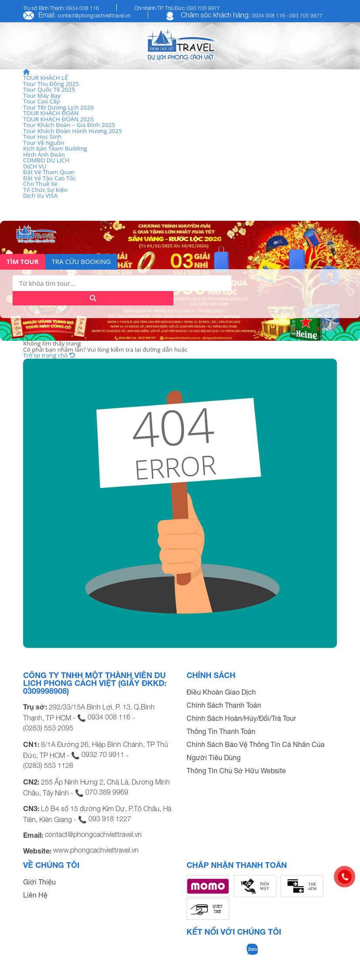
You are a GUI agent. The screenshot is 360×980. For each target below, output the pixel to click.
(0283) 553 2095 (48, 728)
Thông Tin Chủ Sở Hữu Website (236, 771)
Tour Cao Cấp (42, 101)
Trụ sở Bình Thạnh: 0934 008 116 (61, 8)
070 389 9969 (107, 792)
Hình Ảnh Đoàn (44, 154)
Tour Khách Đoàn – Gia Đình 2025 (69, 125)
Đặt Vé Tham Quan (49, 172)
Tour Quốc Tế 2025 (49, 89)
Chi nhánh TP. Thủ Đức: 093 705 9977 (177, 8)
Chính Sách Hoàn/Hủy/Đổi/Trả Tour (241, 718)
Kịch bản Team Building (55, 148)
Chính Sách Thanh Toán (224, 705)
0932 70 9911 (103, 754)
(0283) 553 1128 (48, 765)
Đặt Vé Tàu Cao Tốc (49, 178)
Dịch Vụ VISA (40, 195)
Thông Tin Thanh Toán (221, 731)
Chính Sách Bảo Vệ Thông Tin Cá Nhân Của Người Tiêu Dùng (256, 751)
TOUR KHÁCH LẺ (46, 78)
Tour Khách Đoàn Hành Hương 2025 (73, 131)
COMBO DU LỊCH (46, 160)
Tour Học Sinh (42, 137)
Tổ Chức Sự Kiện (45, 190)
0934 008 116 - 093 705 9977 (287, 15)
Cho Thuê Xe (40, 184)
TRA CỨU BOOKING (81, 261)
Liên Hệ (35, 895)
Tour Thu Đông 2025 (51, 84)
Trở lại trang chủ (49, 355)
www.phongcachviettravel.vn (96, 850)
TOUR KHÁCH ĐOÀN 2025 (58, 119)
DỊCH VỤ (35, 166)
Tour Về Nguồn (44, 143)
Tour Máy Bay (42, 96)
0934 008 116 (109, 717)
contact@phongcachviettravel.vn (94, 15)
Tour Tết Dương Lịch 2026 (58, 107)
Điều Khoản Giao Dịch (221, 692)
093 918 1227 (110, 819)
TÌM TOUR (23, 261)
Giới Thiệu (39, 882)
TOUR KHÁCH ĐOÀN (51, 113)
